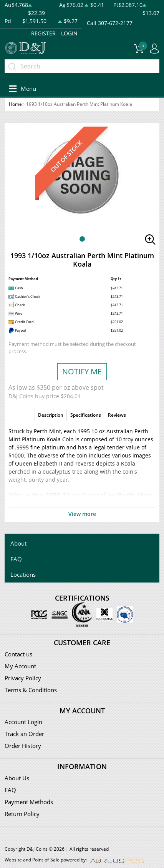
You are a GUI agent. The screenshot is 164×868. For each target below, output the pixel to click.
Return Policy (22, 814)
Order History (23, 746)
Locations (23, 574)
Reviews (117, 415)
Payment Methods (29, 802)
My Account (20, 666)
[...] (82, 66)
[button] (82, 239)
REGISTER (43, 33)
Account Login (23, 722)
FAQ (16, 559)
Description (51, 415)
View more (82, 514)
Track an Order (24, 734)
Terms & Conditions (31, 690)
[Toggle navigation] (21, 89)
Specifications (86, 415)
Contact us (18, 654)
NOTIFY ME (82, 371)
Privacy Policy (23, 678)
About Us (17, 778)
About (18, 543)
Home (15, 104)
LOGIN (69, 33)
